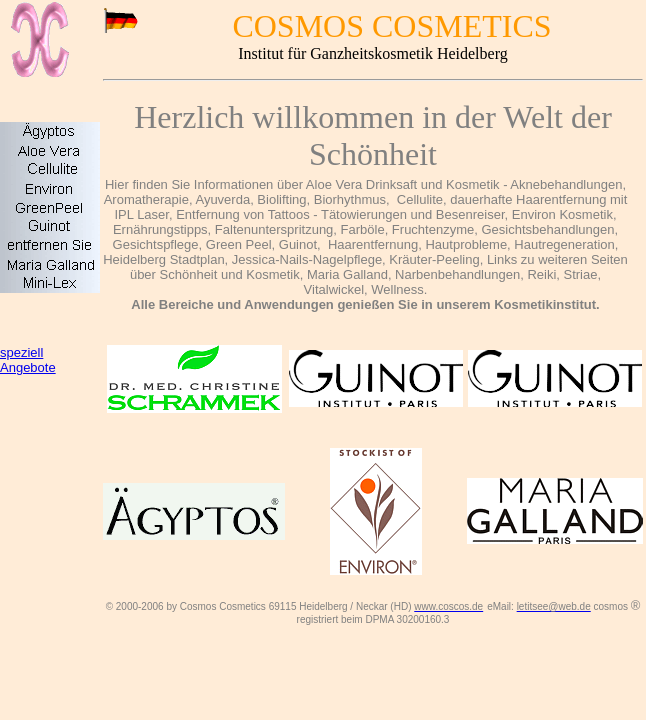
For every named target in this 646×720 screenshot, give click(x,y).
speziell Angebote (28, 360)
